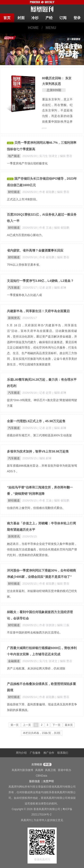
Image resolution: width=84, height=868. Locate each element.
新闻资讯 (14, 318)
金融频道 (14, 661)
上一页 (27, 725)
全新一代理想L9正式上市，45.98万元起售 (36, 421)
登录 (77, 18)
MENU (51, 28)
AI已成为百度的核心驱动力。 (26, 235)
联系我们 (63, 753)
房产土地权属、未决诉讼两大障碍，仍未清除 (36, 668)
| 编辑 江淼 (62, 625)
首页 (7, 18)
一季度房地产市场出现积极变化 (27, 163)
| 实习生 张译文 (48, 156)
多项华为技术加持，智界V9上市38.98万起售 (38, 451)
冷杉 (35, 18)
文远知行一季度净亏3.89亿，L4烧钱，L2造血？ (40, 281)
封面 (21, 18)
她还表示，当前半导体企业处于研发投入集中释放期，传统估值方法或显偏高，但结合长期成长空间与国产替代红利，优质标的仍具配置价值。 (42, 549)
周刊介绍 (21, 753)
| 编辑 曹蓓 (65, 156)
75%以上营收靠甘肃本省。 (24, 265)
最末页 (69, 725)
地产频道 (14, 156)
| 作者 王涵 (45, 228)
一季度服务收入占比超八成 (24, 295)
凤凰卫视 (50, 770)
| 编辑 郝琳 (59, 288)
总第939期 (54, 90)
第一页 (15, 725)
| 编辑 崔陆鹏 (61, 228)
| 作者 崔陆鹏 (46, 192)
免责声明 (48, 781)
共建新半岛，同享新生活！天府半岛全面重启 (38, 311)
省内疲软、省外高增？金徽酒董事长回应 (35, 250)
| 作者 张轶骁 (46, 625)
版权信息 (34, 781)
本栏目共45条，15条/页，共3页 (42, 733)
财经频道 (14, 192)
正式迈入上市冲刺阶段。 (23, 199)
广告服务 (35, 753)
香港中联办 (65, 770)
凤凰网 (39, 770)
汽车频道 (14, 288)
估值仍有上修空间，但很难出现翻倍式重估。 (36, 508)
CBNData (42, 776)
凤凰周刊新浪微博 (22, 770)
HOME (33, 28)
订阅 (63, 18)
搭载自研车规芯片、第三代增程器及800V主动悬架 (39, 435)
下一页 (56, 725)
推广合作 (49, 753)
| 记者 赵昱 (45, 288)
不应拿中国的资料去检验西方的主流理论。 (35, 633)
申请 (47, 764)
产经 (49, 18)
